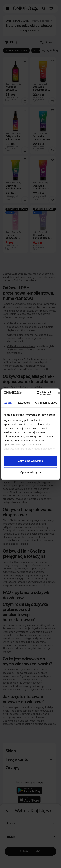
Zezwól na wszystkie (30, 461)
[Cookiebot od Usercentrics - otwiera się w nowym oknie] (38, 393)
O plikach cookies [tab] (46, 403)
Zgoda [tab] (8, 403)
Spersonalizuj (31, 472)
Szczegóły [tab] (24, 403)
